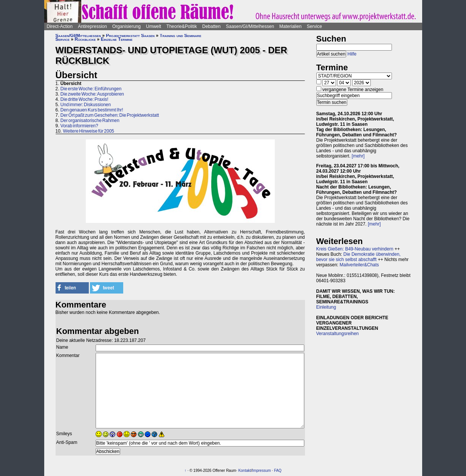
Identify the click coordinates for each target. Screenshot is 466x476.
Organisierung (126, 26)
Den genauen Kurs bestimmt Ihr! (92, 110)
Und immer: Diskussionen (86, 105)
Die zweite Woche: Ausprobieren (92, 94)
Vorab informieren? (79, 126)
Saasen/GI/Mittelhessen (250, 26)
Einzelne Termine (117, 39)
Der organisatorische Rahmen (90, 121)
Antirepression (92, 26)
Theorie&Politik (182, 26)
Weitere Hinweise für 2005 (89, 131)
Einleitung (326, 307)
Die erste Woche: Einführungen (91, 89)
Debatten (211, 26)
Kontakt (245, 471)
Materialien (290, 26)
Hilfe (352, 54)
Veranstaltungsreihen (338, 334)
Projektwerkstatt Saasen (130, 36)
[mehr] (358, 156)
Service (314, 26)
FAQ (278, 471)
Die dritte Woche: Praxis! (84, 99)
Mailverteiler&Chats (359, 265)
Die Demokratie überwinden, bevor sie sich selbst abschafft (358, 257)
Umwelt (153, 26)
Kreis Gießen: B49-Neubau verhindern (355, 249)
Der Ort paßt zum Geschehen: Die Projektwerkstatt (110, 115)
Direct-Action (60, 26)
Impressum (261, 471)
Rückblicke (85, 39)
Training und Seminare (180, 36)
